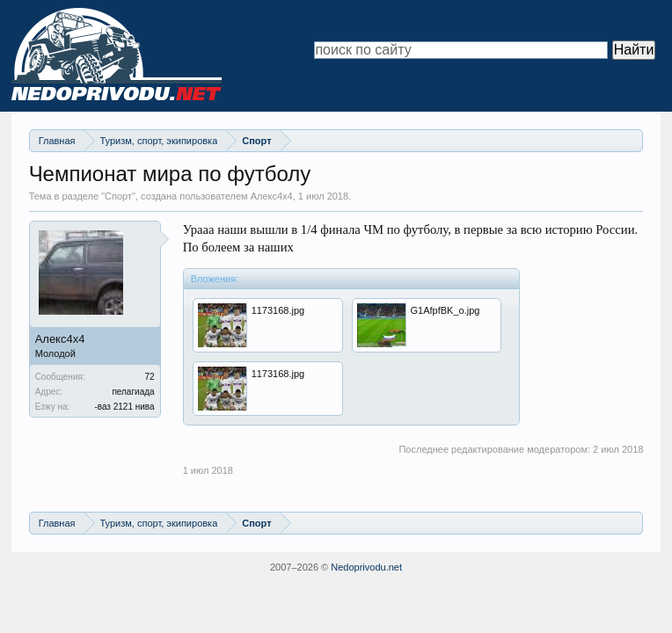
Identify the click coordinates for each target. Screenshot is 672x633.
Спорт (118, 196)
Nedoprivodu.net (366, 567)
